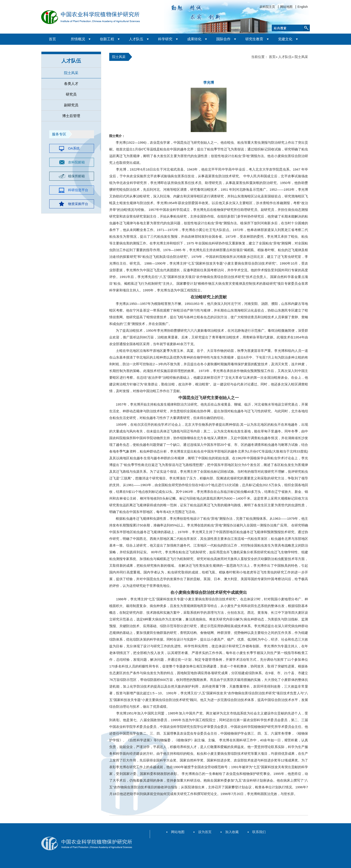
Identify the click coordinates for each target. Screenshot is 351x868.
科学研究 (165, 39)
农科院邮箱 (76, 162)
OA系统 (74, 148)
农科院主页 (267, 7)
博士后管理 (71, 116)
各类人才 (71, 84)
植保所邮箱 (76, 176)
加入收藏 (232, 832)
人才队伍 (136, 39)
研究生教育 (254, 39)
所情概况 (78, 39)
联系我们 (259, 832)
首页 (52, 39)
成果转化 (194, 39)
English (303, 7)
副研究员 (71, 105)
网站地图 (286, 7)
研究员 (71, 94)
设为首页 (205, 832)
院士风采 (71, 73)
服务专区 (59, 134)
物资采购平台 (78, 204)
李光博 (209, 82)
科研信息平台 (78, 190)
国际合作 (223, 39)
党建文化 (285, 39)
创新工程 (107, 39)
